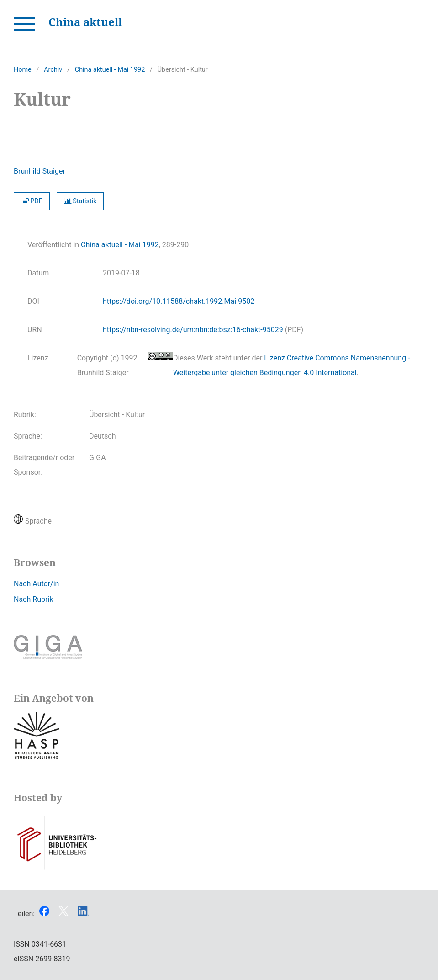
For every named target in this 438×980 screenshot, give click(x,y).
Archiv (53, 70)
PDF (32, 201)
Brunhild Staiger (40, 171)
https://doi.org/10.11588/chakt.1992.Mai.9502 (179, 301)
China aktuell (85, 22)
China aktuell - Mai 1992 (110, 70)
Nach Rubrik (33, 599)
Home (23, 70)
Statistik (80, 201)
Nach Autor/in (36, 584)
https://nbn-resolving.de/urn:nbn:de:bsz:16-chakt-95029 (193, 330)
